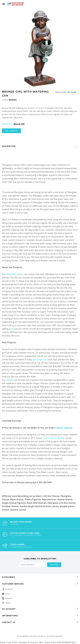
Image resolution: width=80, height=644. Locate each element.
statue (14, 329)
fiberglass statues (15, 274)
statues (10, 380)
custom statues (63, 428)
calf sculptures (40, 359)
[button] (76, 13)
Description (9, 146)
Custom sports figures (54, 438)
